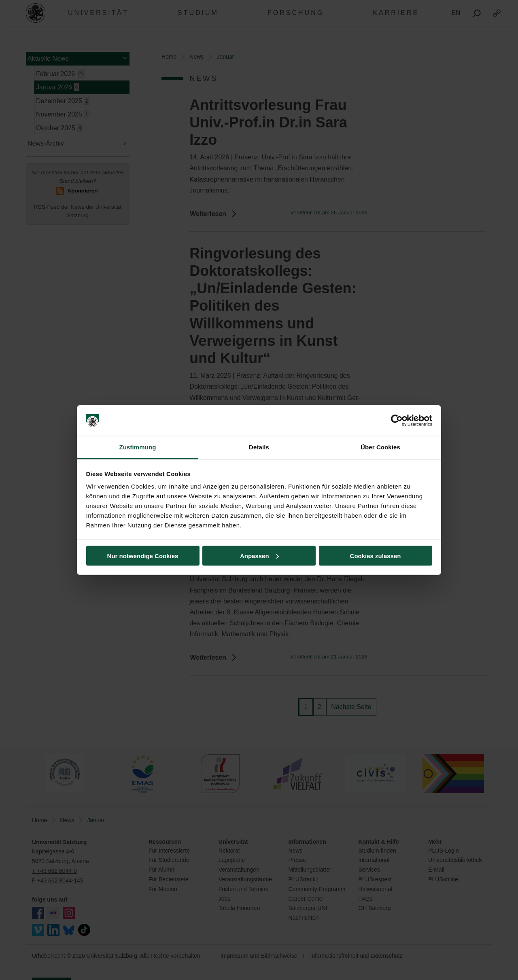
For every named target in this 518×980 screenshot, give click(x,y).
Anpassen (259, 556)
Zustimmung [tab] (138, 447)
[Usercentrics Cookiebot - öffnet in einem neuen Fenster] (397, 421)
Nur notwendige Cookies (143, 556)
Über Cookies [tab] (380, 447)
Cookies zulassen (376, 556)
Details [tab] (259, 447)
